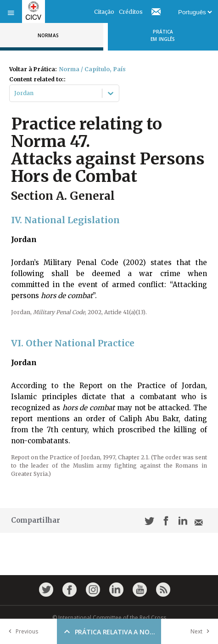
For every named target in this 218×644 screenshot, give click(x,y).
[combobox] (15, 93)
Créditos (131, 12)
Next (202, 631)
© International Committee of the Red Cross (109, 618)
